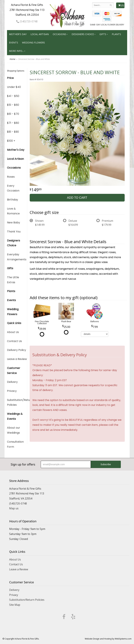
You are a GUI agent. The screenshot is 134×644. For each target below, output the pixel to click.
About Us (13, 332)
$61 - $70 (13, 114)
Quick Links (14, 323)
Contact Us (14, 341)
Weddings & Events (15, 416)
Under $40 (14, 87)
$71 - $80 (13, 123)
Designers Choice (83, 34)
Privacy (12, 391)
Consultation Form (15, 444)
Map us (14, 508)
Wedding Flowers (33, 43)
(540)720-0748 (27, 21)
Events (14, 43)
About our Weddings (14, 430)
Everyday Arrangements (17, 257)
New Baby (14, 222)
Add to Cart (77, 198)
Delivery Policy (17, 350)
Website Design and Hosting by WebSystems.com (108, 639)
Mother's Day (18, 34)
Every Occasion (13, 188)
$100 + (11, 141)
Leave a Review (17, 359)
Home (12, 59)
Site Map (15, 605)
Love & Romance (13, 211)
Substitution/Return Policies (17, 402)
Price (10, 78)
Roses (11, 177)
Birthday (13, 200)
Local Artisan (40, 34)
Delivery (12, 382)
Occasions (59, 34)
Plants (116, 34)
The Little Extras (13, 280)
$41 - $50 (13, 96)
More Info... (16, 51)
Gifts (103, 34)
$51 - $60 (13, 105)
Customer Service (14, 371)
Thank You (14, 232)
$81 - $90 (13, 132)
